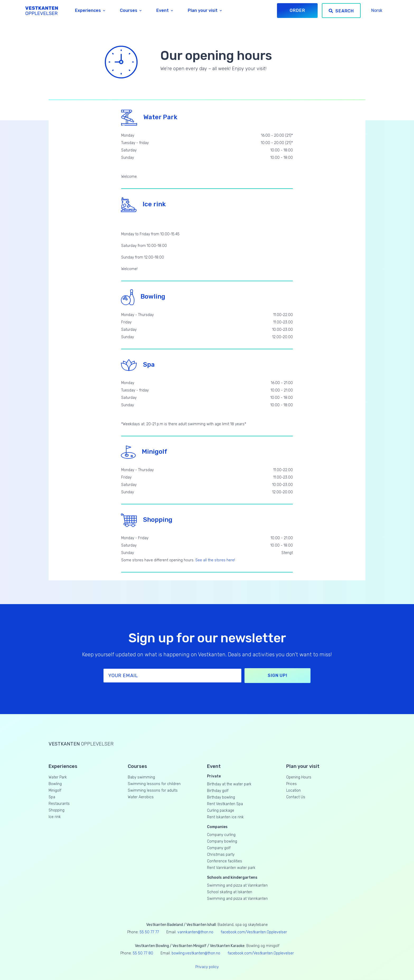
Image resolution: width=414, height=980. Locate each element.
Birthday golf (218, 791)
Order (297, 10)
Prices (291, 784)
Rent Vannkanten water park (231, 868)
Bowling (143, 297)
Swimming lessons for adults (153, 790)
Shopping (147, 520)
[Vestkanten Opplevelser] (42, 11)
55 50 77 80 (143, 953)
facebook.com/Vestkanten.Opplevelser (254, 932)
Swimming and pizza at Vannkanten (237, 885)
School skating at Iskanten (230, 892)
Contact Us (296, 797)
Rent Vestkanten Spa (225, 804)
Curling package (221, 811)
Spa (138, 365)
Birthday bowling (221, 797)
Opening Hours (299, 777)
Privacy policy (207, 967)
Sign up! (277, 675)
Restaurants (59, 804)
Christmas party (221, 855)
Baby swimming (141, 777)
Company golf (219, 848)
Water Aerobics (141, 797)
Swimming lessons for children (154, 784)
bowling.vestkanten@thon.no (196, 953)
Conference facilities (225, 861)
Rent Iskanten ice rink (225, 817)
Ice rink (144, 204)
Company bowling (222, 841)
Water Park (149, 117)
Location (293, 790)
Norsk (377, 10)
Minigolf (144, 452)
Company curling (221, 835)
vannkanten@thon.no (195, 932)
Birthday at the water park (229, 784)
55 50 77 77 (149, 932)
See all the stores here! (215, 560)
